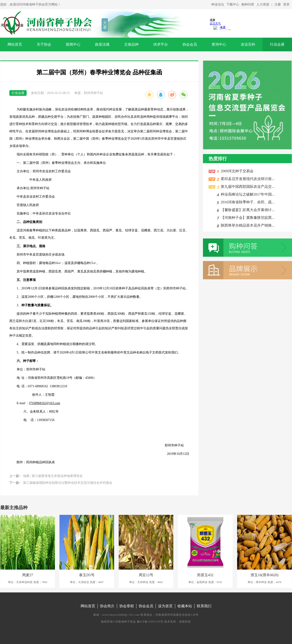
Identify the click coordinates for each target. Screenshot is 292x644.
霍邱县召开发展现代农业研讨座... (247, 179)
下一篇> (61, 483)
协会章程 (127, 606)
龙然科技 (185, 622)
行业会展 (277, 44)
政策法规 (102, 44)
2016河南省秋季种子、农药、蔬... (247, 202)
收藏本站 (185, 606)
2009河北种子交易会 (236, 171)
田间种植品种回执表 (41, 462)
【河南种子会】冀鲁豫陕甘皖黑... (247, 218)
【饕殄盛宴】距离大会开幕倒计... (247, 210)
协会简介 (107, 606)
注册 (278, 4)
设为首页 (165, 606)
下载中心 (233, 4)
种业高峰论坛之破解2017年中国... (247, 194)
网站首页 (15, 44)
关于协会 (44, 44)
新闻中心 (73, 44)
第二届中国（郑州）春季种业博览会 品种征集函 (99, 72)
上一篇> (46, 476)
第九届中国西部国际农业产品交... (247, 187)
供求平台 (161, 44)
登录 (286, 4)
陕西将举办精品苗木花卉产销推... (247, 225)
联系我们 (204, 606)
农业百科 (248, 44)
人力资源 (263, 4)
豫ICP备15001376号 (150, 622)
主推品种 (131, 44)
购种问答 (248, 4)
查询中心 (219, 44)
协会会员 (190, 44)
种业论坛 (218, 4)
